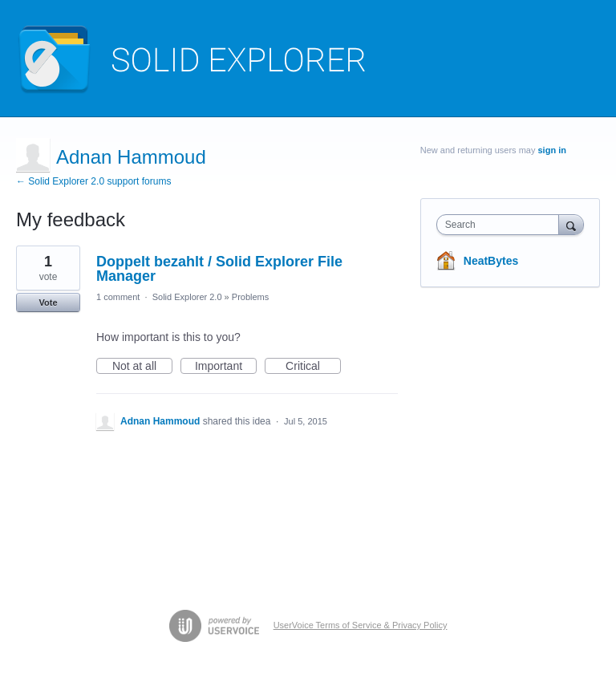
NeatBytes (491, 261)
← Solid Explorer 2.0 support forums (93, 181)
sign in (552, 150)
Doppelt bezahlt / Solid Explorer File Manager (219, 269)
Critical (313, 367)
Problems (250, 297)
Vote (48, 302)
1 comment (118, 297)
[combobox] (501, 225)
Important (226, 367)
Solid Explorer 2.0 (187, 297)
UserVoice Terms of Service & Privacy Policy (361, 625)
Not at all (142, 367)
